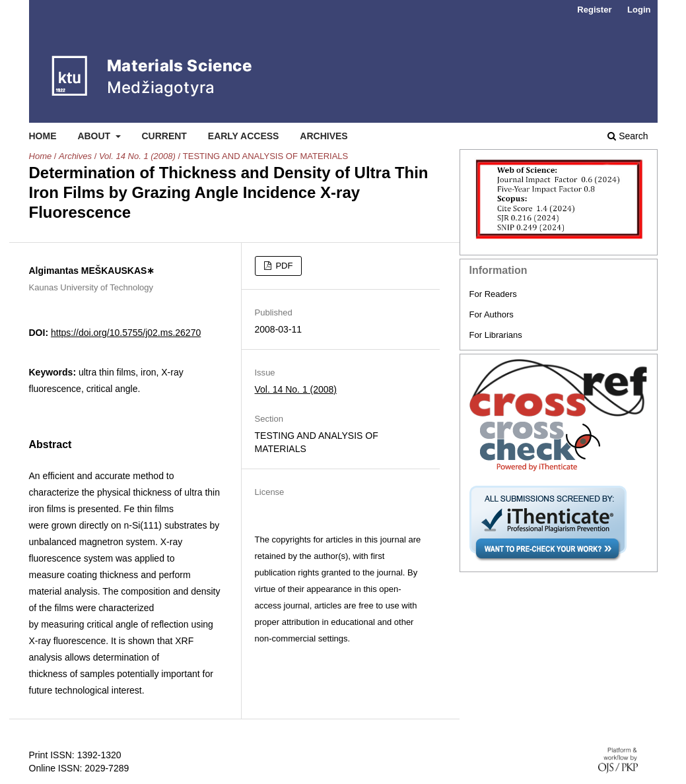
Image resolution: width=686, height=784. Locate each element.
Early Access (244, 136)
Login (639, 10)
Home (43, 136)
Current (164, 136)
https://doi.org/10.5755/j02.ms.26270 (126, 333)
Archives (324, 136)
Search (628, 136)
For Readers (493, 294)
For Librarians (496, 335)
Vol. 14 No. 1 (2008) (137, 156)
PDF (283, 266)
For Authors (492, 314)
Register (594, 10)
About (95, 136)
